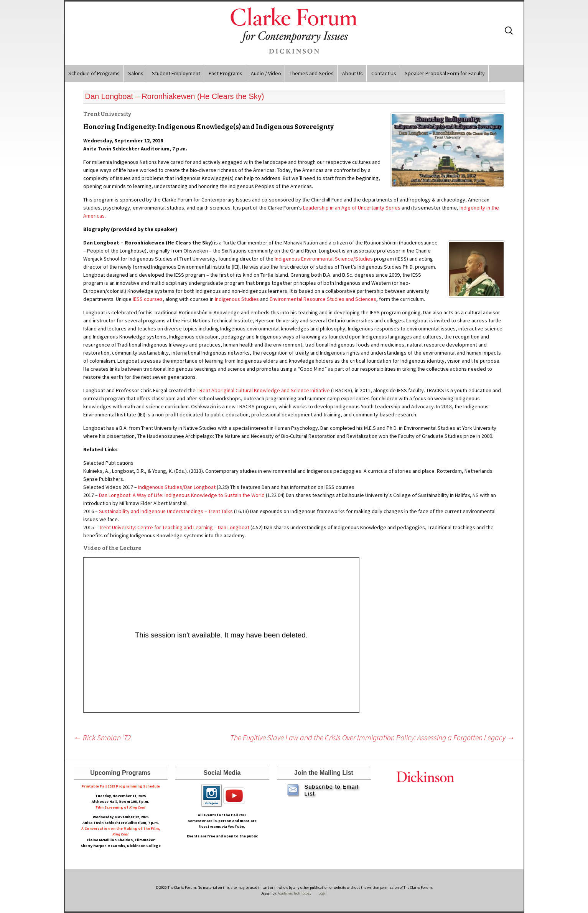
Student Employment (176, 73)
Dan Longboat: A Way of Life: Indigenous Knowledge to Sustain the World (182, 495)
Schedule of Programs (94, 73)
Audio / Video (266, 73)
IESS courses (148, 299)
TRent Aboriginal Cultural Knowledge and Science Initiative (263, 390)
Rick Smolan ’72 (102, 737)
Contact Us (384, 73)
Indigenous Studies (237, 299)
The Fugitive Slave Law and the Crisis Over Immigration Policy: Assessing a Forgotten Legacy (372, 737)
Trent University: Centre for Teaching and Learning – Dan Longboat (174, 527)
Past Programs (226, 73)
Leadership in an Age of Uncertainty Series (352, 208)
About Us (352, 73)
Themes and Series (312, 73)
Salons (136, 73)
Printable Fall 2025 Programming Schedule (121, 786)
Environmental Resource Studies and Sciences (323, 299)
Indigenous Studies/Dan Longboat (176, 487)
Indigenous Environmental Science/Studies (324, 259)
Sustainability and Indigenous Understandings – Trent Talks (166, 511)
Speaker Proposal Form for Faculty (445, 73)
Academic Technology (294, 893)
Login (323, 893)
